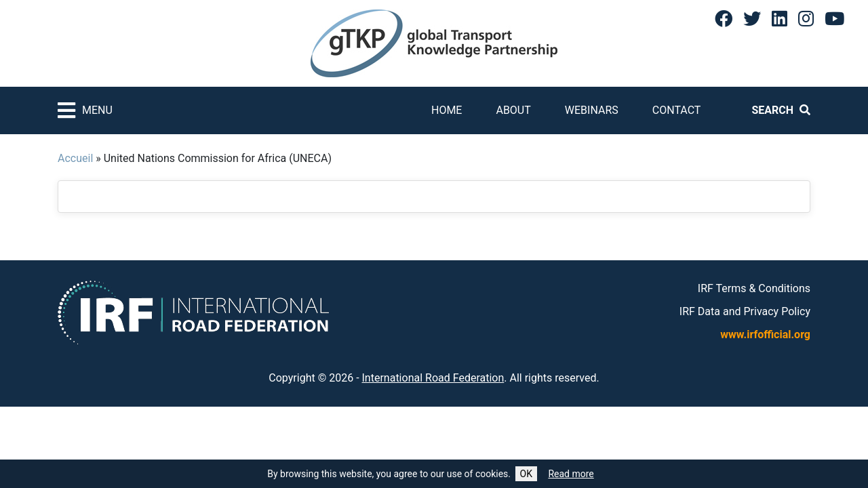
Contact (677, 110)
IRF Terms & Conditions (754, 288)
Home (447, 110)
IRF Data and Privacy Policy (745, 311)
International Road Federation (433, 378)
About (513, 110)
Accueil (75, 158)
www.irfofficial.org (765, 334)
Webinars (592, 110)
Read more (571, 474)
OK (526, 474)
